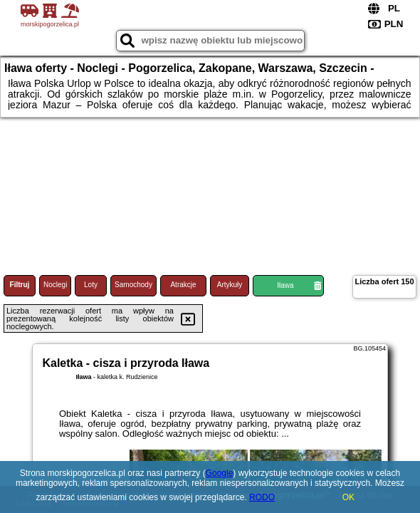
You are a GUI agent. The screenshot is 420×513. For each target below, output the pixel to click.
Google (220, 473)
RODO (262, 497)
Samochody (133, 285)
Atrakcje (183, 285)
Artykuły (230, 285)
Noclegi (55, 285)
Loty (91, 285)
